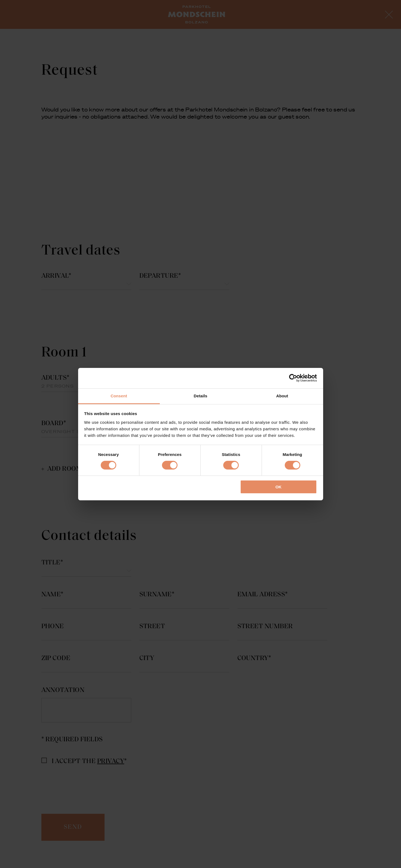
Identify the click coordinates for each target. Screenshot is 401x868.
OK (279, 487)
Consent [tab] (119, 396)
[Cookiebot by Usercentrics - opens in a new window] (293, 378)
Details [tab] (201, 396)
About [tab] (282, 396)
